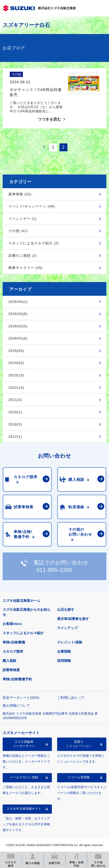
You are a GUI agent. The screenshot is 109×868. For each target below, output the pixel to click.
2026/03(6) (18, 314)
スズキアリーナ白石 (26, 25)
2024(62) (16, 363)
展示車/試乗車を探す (73, 619)
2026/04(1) (18, 302)
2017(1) (15, 437)
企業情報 (64, 651)
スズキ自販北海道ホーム (21, 601)
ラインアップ (67, 628)
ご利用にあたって (71, 698)
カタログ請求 (13, 651)
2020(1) (15, 412)
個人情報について (16, 705)
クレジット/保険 (70, 642)
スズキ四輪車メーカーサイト (24, 744)
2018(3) (15, 424)
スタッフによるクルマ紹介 (23, 633)
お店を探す (66, 610)
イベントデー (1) (23, 219)
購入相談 (9, 661)
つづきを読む (49, 119)
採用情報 (64, 661)
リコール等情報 (79, 777)
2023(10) (16, 375)
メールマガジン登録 (24, 777)
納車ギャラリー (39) (26, 268)
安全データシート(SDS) (21, 698)
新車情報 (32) (20, 194)
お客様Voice (12, 624)
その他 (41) (18, 231)
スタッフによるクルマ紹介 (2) (34, 243)
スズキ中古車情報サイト (24, 809)
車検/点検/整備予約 (17, 679)
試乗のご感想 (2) (23, 256)
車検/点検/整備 (14, 642)
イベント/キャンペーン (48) (32, 206)
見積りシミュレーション (79, 744)
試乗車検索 (11, 670)
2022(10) (16, 388)
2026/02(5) (18, 326)
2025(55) (16, 351)
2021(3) (15, 400)
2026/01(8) (18, 338)
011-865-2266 (55, 570)
